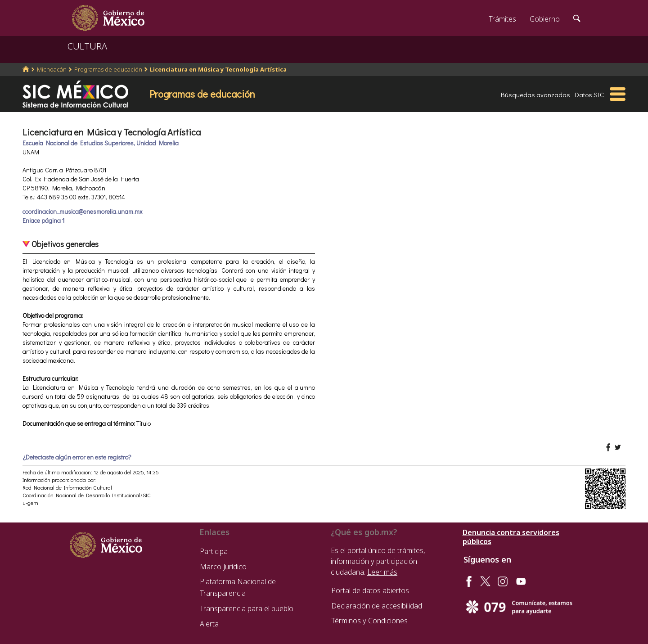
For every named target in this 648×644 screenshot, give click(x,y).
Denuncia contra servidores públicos (511, 537)
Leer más (382, 572)
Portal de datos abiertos (370, 590)
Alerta (209, 624)
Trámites (502, 19)
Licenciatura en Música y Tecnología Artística (218, 69)
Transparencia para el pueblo (247, 608)
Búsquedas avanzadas (535, 95)
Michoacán (52, 69)
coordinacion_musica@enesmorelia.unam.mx (82, 211)
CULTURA (87, 46)
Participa (214, 551)
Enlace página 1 (43, 220)
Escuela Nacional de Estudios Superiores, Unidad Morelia (101, 143)
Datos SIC (589, 95)
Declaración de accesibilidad (377, 606)
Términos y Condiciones (369, 621)
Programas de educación (108, 69)
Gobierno (545, 19)
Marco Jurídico (223, 567)
